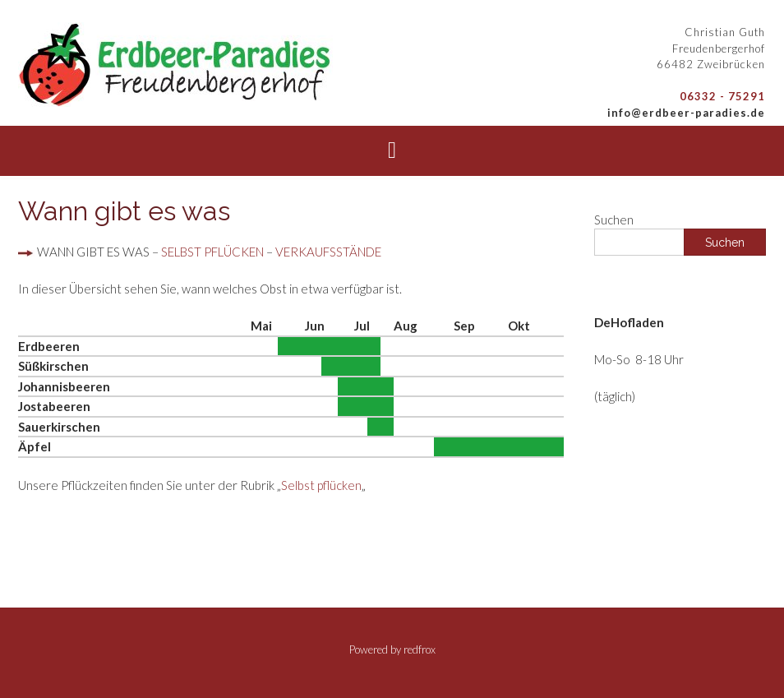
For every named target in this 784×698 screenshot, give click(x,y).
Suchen (614, 220)
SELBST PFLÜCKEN (212, 252)
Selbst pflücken (321, 485)
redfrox (420, 649)
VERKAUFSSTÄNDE (328, 252)
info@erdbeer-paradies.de (686, 113)
